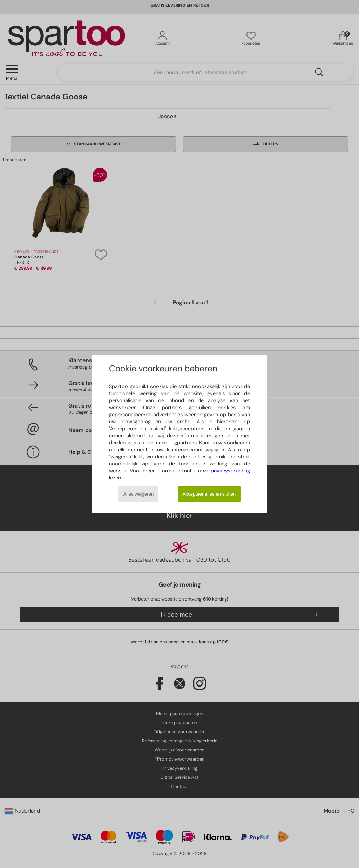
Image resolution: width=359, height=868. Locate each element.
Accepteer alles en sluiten (209, 494)
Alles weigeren (139, 494)
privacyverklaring (230, 471)
